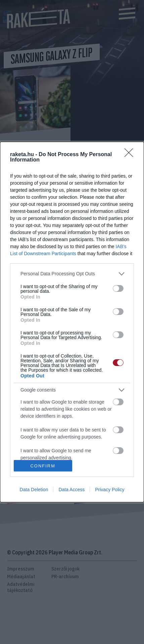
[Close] (131, 155)
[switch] (118, 288)
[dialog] (72, 322)
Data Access (71, 490)
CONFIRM (43, 466)
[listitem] (72, 274)
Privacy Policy (110, 490)
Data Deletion (34, 490)
